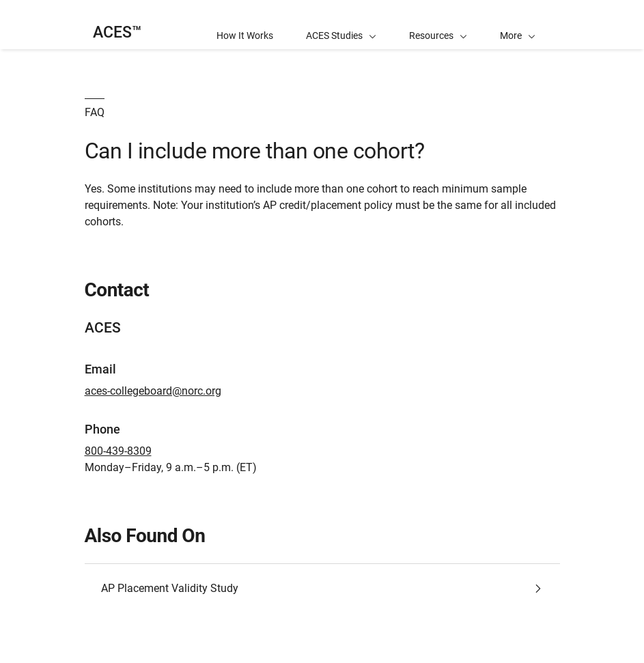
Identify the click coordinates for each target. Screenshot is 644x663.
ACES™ (117, 32)
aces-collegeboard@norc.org (153, 391)
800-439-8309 (118, 451)
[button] (518, 25)
